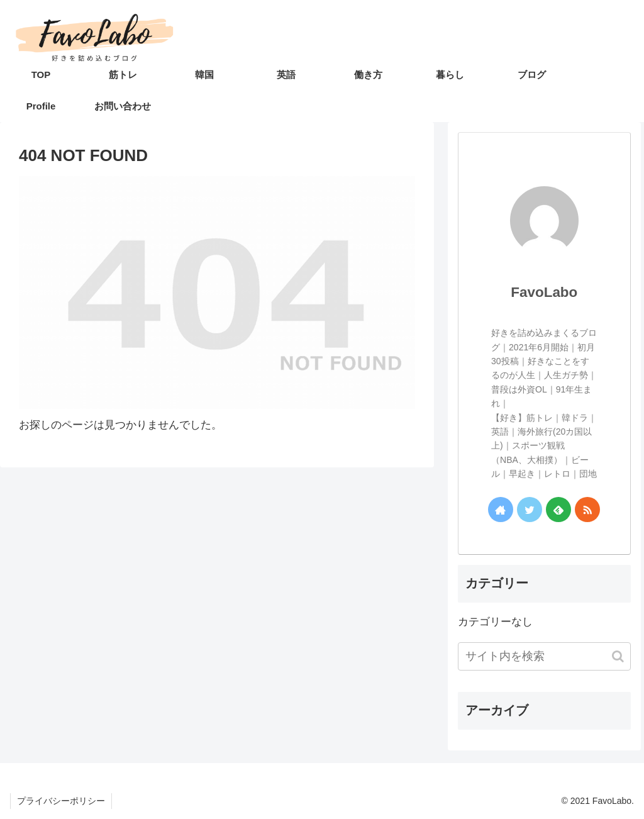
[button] (612, 656)
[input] (544, 656)
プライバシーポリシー (61, 801)
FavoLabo (544, 292)
